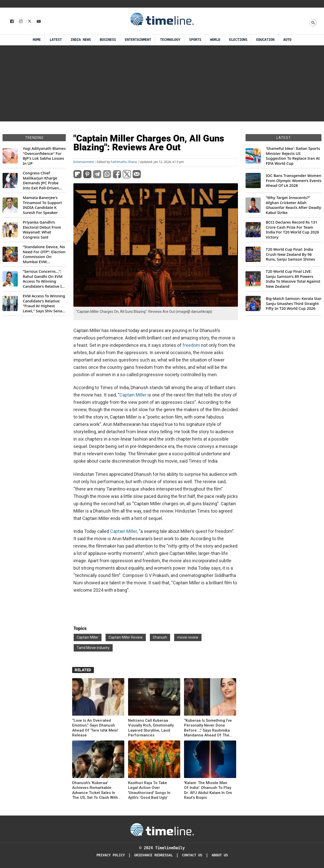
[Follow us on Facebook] (12, 22)
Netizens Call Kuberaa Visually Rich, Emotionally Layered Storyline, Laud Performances (151, 728)
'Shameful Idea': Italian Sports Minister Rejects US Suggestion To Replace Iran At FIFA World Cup (293, 156)
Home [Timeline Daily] (37, 40)
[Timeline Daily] (162, 829)
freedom (191, 345)
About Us (220, 855)
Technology (170, 40)
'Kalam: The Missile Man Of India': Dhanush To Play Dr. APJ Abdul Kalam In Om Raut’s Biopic (208, 790)
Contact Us (192, 855)
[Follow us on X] (29, 22)
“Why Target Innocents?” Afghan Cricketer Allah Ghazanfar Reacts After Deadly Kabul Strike (293, 205)
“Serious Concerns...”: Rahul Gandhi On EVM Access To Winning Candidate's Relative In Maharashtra (43, 279)
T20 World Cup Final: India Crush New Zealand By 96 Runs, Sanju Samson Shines (290, 254)
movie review (188, 637)
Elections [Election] (238, 40)
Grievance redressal (153, 855)
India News (81, 40)
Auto (287, 40)
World (215, 40)
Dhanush (160, 637)
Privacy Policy (111, 855)
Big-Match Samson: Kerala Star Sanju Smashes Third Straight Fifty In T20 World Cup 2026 (294, 303)
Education (265, 40)
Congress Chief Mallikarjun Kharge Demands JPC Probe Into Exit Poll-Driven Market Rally (41, 180)
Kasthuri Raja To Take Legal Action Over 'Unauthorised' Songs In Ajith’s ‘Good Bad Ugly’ (149, 790)
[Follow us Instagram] (20, 22)
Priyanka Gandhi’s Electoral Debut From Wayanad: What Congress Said (42, 230)
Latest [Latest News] (56, 40)
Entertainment (138, 40)
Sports (195, 40)
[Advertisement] (162, 83)
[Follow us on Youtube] (38, 22)
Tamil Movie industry (93, 648)
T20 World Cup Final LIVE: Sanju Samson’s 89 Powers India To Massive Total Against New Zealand (293, 279)
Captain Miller (133, 395)
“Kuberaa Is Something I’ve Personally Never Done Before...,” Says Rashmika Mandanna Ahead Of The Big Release (208, 728)
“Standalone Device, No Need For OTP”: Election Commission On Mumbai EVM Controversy (44, 254)
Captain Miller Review (126, 637)
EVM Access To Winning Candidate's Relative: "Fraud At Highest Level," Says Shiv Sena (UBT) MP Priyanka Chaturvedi (44, 303)
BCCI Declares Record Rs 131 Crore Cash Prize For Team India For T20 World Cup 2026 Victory (292, 230)
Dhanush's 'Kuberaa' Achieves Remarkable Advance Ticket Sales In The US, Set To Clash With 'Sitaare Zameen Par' (95, 790)
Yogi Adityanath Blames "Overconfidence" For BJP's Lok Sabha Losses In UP (44, 156)
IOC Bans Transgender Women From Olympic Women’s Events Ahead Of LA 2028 (294, 180)
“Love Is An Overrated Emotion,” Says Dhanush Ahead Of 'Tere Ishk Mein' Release (95, 728)
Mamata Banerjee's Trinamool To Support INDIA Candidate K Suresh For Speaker (42, 205)
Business (108, 40)
